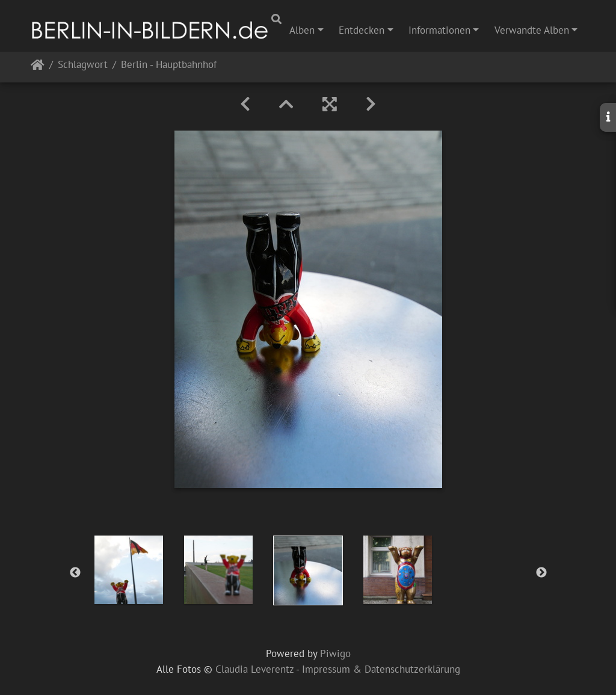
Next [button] (541, 573)
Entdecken (362, 30)
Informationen (439, 30)
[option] (129, 570)
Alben (302, 30)
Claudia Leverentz (254, 669)
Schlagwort (83, 65)
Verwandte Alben (532, 30)
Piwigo (335, 653)
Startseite (38, 67)
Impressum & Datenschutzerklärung (381, 669)
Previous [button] (75, 573)
